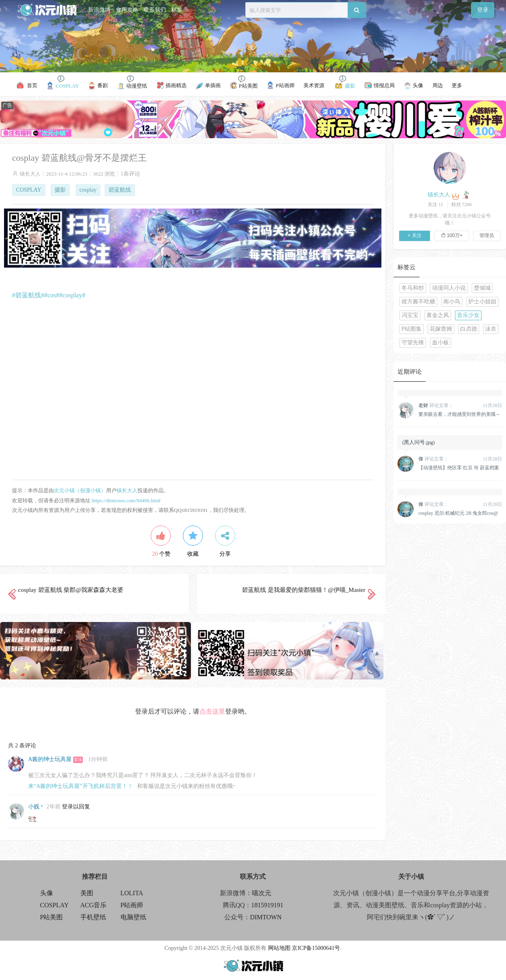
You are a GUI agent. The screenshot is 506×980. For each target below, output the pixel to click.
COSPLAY (29, 190)
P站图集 (412, 329)
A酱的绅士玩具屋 (50, 759)
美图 (87, 893)
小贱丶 (37, 807)
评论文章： (436, 406)
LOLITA (132, 893)
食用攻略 (127, 10)
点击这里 (212, 711)
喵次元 (262, 893)
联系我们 (155, 10)
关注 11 (435, 205)
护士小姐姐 (482, 302)
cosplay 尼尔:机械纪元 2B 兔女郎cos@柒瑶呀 (458, 513)
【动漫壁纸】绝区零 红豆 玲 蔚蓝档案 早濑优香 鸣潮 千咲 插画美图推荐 (459, 468)
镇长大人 (30, 174)
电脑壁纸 (133, 917)
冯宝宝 (410, 315)
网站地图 (279, 948)
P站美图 (52, 917)
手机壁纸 (93, 917)
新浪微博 (99, 10)
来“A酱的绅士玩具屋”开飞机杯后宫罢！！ (81, 786)
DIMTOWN (266, 917)
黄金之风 (438, 315)
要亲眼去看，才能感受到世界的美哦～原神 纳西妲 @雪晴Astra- (459, 414)
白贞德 (469, 329)
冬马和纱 (413, 288)
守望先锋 (413, 343)
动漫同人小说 (449, 288)
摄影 (60, 190)
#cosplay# (72, 295)
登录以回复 (76, 807)
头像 (47, 893)
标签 (177, 10)
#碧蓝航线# (28, 295)
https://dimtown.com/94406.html (126, 500)
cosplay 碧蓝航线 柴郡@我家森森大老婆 (71, 590)
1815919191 (267, 905)
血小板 (440, 343)
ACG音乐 (94, 905)
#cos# (52, 295)
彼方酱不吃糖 (418, 302)
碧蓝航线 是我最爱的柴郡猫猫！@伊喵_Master (304, 590)
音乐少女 (468, 315)
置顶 (78, 760)
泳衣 (491, 329)
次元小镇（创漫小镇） (80, 490)
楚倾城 (482, 288)
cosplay (88, 190)
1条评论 (130, 174)
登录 (483, 10)
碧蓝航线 (120, 190)
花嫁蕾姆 (441, 329)
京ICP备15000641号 (316, 948)
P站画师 (132, 905)
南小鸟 (452, 302)
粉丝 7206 (462, 205)
